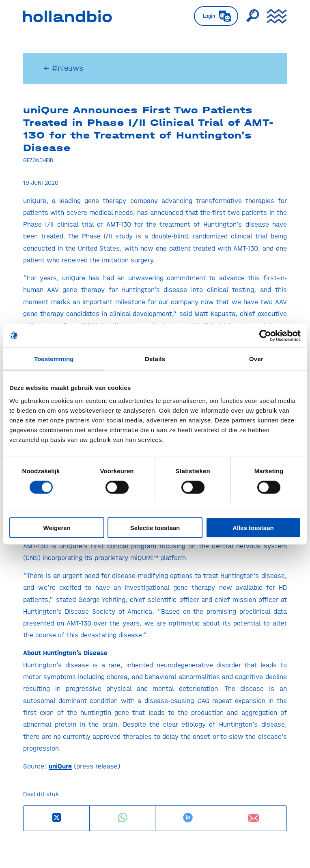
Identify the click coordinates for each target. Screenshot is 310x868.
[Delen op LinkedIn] (188, 818)
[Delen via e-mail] (254, 818)
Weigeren (57, 528)
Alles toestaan (253, 528)
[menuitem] (212, 16)
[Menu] (273, 16)
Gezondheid (38, 160)
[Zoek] (248, 16)
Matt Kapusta (215, 314)
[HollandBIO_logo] (102, 16)
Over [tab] (256, 359)
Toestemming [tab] (54, 359)
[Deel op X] (56, 818)
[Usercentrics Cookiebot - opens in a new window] (265, 336)
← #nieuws (63, 68)
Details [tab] (155, 359)
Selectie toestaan (155, 528)
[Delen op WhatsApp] (122, 818)
